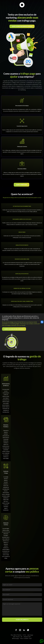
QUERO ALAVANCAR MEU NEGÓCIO (14, 329)
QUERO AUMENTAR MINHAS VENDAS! (22, 26)
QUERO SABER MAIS (22, 185)
